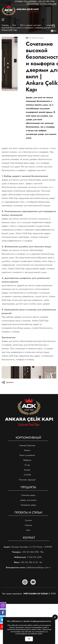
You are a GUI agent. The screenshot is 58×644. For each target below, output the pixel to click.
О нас (27, 465)
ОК (29, 639)
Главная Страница (27, 445)
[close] (55, 617)
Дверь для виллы (28, 500)
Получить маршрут (27, 480)
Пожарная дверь (28, 505)
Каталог (27, 450)
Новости (28, 525)
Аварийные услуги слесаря (41, 4)
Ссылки (28, 520)
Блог (28, 530)
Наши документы (27, 455)
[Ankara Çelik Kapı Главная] (20, 11)
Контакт (27, 470)
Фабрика (27, 460)
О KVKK (27, 475)
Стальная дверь (28, 495)
